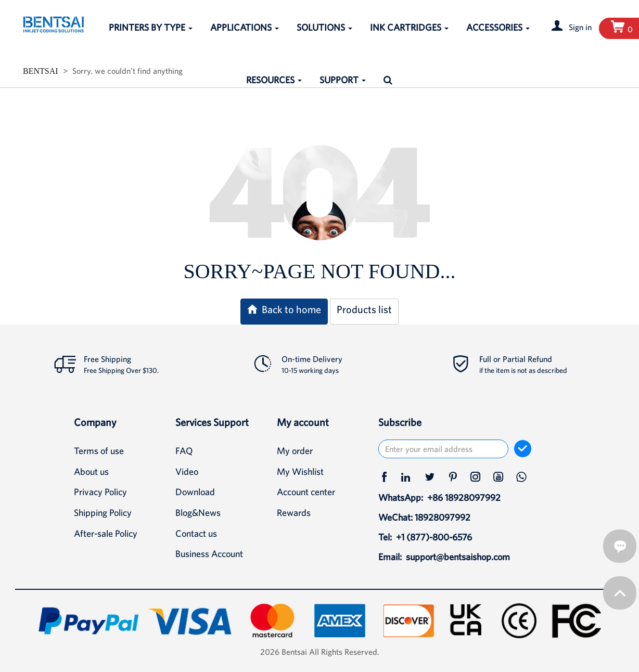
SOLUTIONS (324, 27)
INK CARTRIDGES (409, 27)
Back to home (284, 309)
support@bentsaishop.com (458, 557)
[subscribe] (523, 449)
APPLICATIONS (245, 27)
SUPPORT (343, 80)
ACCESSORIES (498, 27)
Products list (364, 309)
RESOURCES (274, 80)
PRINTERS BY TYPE (151, 27)
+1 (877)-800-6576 (434, 537)
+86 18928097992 (464, 497)
